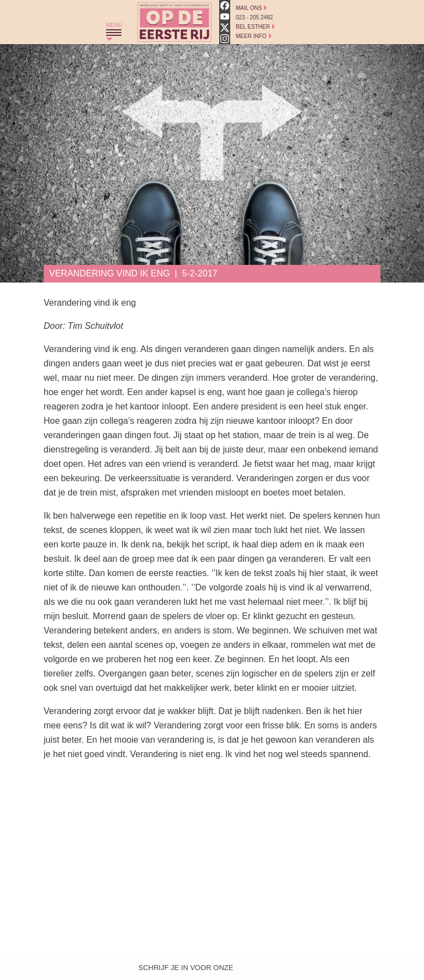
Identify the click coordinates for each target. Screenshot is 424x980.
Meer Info (251, 36)
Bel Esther (253, 27)
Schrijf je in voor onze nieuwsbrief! (186, 970)
